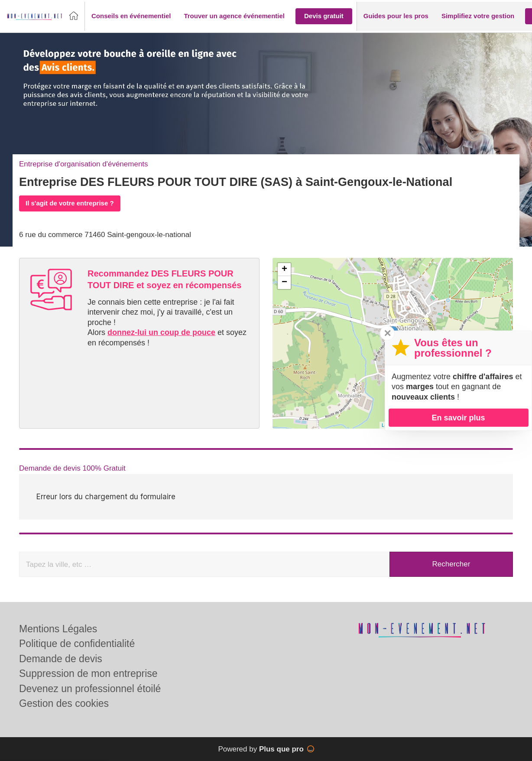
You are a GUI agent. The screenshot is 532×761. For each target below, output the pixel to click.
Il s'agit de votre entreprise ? (70, 203)
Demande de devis (61, 659)
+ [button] (284, 270)
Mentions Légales (58, 629)
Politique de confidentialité (77, 644)
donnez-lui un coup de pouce (161, 332)
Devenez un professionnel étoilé (90, 689)
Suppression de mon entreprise (88, 673)
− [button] (284, 283)
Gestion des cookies (64, 703)
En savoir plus (458, 417)
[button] (131, 16)
